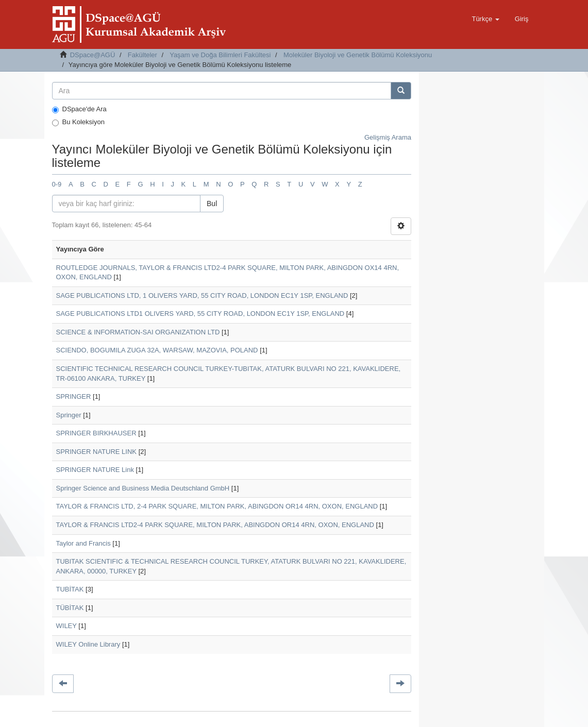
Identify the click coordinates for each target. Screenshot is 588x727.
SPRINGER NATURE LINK (97, 452)
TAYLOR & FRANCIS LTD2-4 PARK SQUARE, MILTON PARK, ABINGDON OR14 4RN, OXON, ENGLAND (215, 525)
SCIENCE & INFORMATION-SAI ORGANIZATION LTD (138, 332)
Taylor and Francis (83, 543)
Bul (212, 204)
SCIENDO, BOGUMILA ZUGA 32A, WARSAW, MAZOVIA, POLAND (157, 350)
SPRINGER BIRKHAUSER (96, 433)
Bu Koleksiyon (78, 122)
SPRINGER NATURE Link (95, 470)
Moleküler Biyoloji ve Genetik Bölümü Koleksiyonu (358, 55)
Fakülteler (142, 55)
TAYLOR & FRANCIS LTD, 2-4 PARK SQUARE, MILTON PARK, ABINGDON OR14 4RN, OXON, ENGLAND (217, 506)
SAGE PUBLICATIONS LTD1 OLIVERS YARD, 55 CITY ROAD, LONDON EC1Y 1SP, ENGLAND (200, 314)
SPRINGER (74, 396)
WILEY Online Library (88, 644)
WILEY (66, 626)
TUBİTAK (70, 589)
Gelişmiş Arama (388, 137)
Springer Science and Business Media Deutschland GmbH (143, 488)
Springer (69, 415)
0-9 (57, 184)
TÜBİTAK (70, 608)
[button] (485, 19)
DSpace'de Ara (79, 109)
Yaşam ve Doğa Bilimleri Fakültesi (220, 55)
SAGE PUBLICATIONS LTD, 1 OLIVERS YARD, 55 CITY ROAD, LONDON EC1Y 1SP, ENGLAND (202, 295)
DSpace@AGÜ (93, 55)
